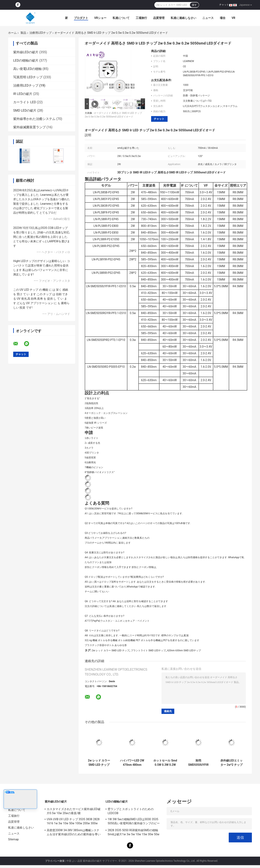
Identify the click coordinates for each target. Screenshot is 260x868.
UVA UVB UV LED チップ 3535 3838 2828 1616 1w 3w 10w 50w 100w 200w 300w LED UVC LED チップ (73, 822)
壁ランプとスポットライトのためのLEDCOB (131, 811)
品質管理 (159, 18)
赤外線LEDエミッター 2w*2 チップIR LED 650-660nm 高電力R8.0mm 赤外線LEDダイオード (231, 763)
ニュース (208, 18)
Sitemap (13, 839)
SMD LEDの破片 (25, 110)
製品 (23, 33)
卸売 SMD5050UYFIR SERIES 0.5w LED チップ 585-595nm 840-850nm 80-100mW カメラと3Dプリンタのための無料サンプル (198, 763)
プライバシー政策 (55, 861)
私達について (121, 18)
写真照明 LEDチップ (28, 77)
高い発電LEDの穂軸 (27, 69)
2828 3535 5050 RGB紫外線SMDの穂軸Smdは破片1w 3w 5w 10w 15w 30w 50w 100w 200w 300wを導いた (134, 833)
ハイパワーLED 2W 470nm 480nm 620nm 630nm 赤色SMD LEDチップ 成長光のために (132, 763)
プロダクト (81, 18)
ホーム (12, 33)
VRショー (100, 18)
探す (194, 5)
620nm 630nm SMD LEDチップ (184, 650)
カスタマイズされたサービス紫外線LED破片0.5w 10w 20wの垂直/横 (74, 811)
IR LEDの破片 (23, 94)
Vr (233, 18)
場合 (223, 18)
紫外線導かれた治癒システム (34, 119)
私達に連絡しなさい (183, 18)
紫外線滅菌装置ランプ (29, 127)
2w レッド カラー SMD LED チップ (111, 650)
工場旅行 (141, 18)
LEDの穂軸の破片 (26, 60)
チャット (224, 5)
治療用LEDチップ (41, 33)
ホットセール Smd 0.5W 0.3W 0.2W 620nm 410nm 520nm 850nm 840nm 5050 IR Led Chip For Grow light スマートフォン (165, 763)
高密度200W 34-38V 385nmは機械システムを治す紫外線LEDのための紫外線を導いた (74, 833)
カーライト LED (25, 102)
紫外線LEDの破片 (26, 52)
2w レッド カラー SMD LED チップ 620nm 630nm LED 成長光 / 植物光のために (99, 763)
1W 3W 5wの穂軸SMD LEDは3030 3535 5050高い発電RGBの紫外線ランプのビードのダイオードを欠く (134, 822)
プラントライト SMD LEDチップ (148, 650)
